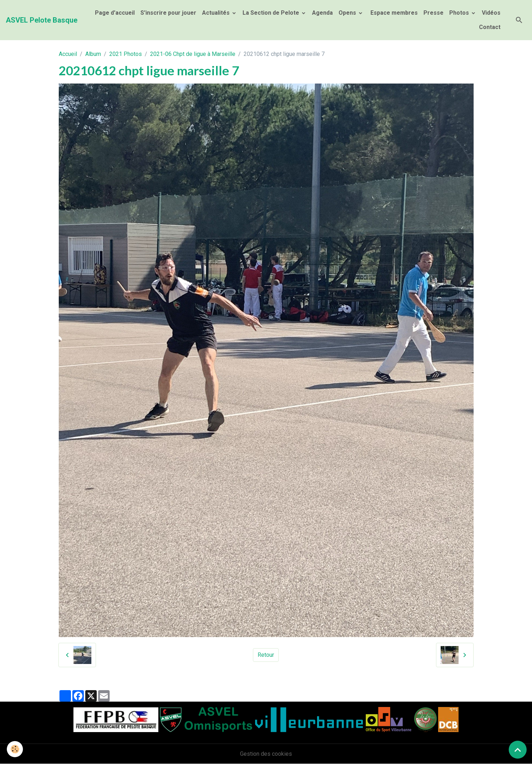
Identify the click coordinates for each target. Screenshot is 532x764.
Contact (490, 27)
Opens (348, 13)
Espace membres (393, 13)
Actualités (217, 13)
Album (93, 54)
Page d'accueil (115, 13)
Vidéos (491, 13)
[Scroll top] (518, 750)
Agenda (322, 13)
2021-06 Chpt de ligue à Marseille (193, 54)
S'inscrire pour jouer (168, 13)
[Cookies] (15, 749)
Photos (460, 13)
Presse (433, 13)
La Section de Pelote (272, 13)
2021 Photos (126, 54)
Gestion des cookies (266, 754)
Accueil (68, 54)
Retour (266, 655)
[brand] (42, 20)
